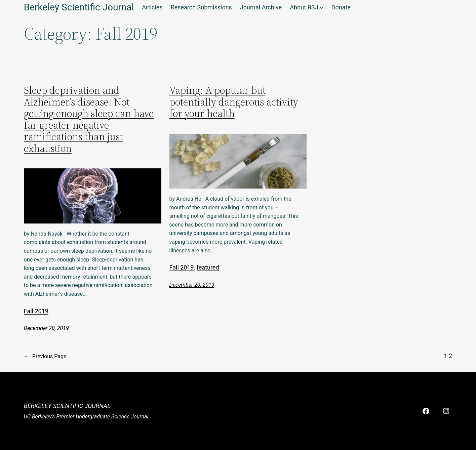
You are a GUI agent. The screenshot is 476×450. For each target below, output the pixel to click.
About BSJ (304, 7)
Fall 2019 (36, 311)
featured (208, 267)
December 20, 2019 (46, 328)
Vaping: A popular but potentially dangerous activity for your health (234, 102)
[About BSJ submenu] (322, 8)
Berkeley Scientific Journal (67, 406)
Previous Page (45, 357)
